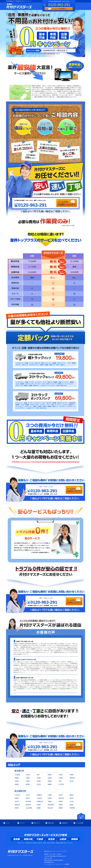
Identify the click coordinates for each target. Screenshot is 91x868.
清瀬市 (39, 805)
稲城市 (61, 801)
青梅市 (61, 805)
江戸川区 (61, 784)
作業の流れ (51, 823)
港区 (38, 775)
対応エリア (37, 823)
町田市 (28, 798)
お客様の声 (65, 823)
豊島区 (50, 781)
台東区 (72, 775)
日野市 (50, 798)
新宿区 (50, 775)
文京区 (61, 775)
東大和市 (29, 801)
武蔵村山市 (40, 801)
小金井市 (39, 798)
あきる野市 (29, 808)
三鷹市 (50, 795)
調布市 (17, 798)
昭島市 (72, 795)
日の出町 (50, 808)
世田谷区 (72, 778)
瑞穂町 (39, 808)
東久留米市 (51, 805)
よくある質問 (80, 823)
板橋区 (17, 784)
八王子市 (18, 795)
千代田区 (18, 775)
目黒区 (50, 778)
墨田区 (17, 778)
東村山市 (18, 805)
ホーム (7, 823)
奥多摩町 (72, 808)
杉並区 (39, 781)
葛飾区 (50, 784)
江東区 (28, 778)
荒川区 (72, 781)
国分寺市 (61, 798)
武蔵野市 (39, 795)
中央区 (28, 775)
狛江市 (17, 801)
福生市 (72, 805)
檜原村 (61, 808)
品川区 (39, 778)
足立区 (39, 784)
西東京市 (29, 805)
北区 (60, 781)
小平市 (72, 801)
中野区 (28, 781)
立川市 (28, 795)
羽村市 (17, 808)
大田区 (61, 778)
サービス (22, 823)
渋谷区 (17, 781)
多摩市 (50, 801)
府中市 (61, 795)
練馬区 (28, 784)
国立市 (72, 798)
